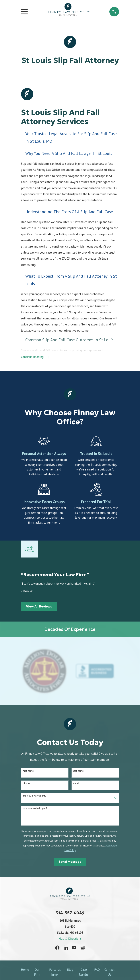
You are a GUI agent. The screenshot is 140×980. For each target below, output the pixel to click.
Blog (70, 970)
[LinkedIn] (66, 948)
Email (76, 784)
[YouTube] (74, 948)
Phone (26, 784)
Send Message (70, 862)
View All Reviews (39, 607)
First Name (28, 771)
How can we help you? (35, 809)
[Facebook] (57, 948)
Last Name (78, 771)
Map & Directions (70, 939)
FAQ (97, 970)
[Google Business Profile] (83, 948)
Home (25, 970)
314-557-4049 (70, 913)
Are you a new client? (35, 796)
